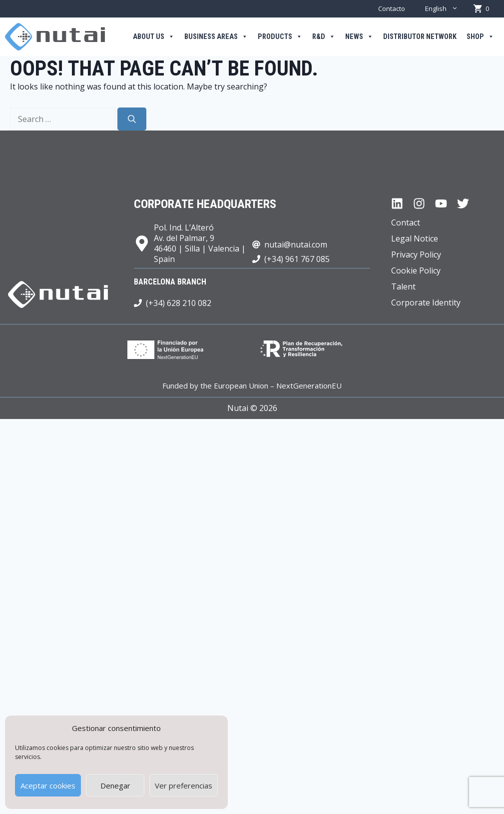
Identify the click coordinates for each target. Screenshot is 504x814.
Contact (406, 222)
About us (154, 37)
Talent (403, 286)
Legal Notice (415, 238)
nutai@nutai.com (296, 244)
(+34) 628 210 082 (179, 303)
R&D (324, 37)
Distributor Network (420, 37)
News (359, 37)
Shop (480, 37)
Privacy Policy (416, 254)
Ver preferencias (184, 785)
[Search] (132, 119)
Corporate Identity (426, 302)
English (447, 9)
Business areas (216, 37)
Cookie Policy (416, 270)
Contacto (392, 8)
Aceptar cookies (48, 785)
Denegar (115, 785)
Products (280, 37)
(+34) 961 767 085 (297, 259)
